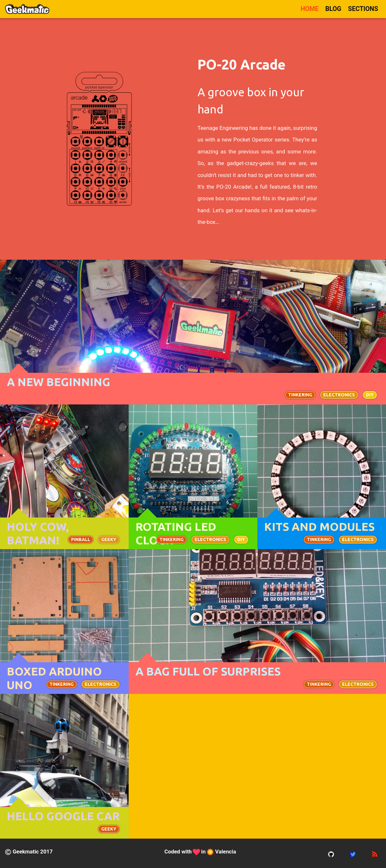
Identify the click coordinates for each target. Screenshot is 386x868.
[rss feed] (375, 853)
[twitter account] (353, 853)
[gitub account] (331, 853)
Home (310, 9)
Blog (333, 9)
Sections (363, 9)
